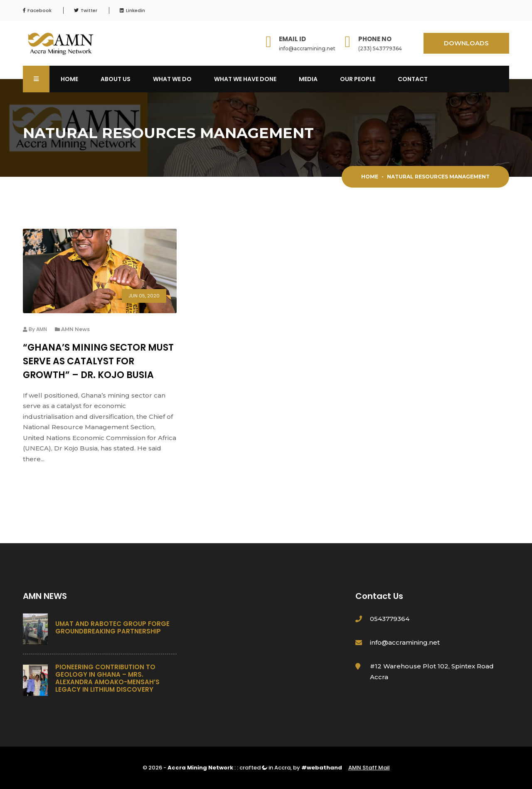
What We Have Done (245, 79)
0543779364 (390, 619)
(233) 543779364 (380, 48)
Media (308, 79)
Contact (413, 79)
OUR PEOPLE (358, 79)
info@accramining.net (307, 48)
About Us (116, 79)
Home (69, 79)
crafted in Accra (265, 768)
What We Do (172, 79)
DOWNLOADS (466, 43)
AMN (42, 329)
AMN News (75, 329)
